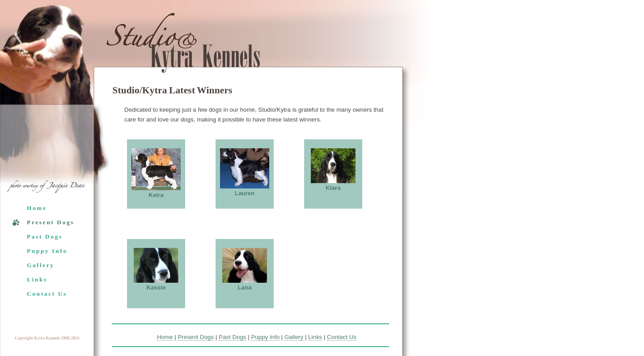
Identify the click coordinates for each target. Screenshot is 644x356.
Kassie (156, 287)
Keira (156, 195)
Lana (244, 287)
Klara (333, 188)
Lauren (245, 193)
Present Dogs (51, 222)
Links (37, 279)
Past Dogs (45, 237)
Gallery (41, 265)
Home (37, 208)
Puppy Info (47, 251)
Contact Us (47, 294)
